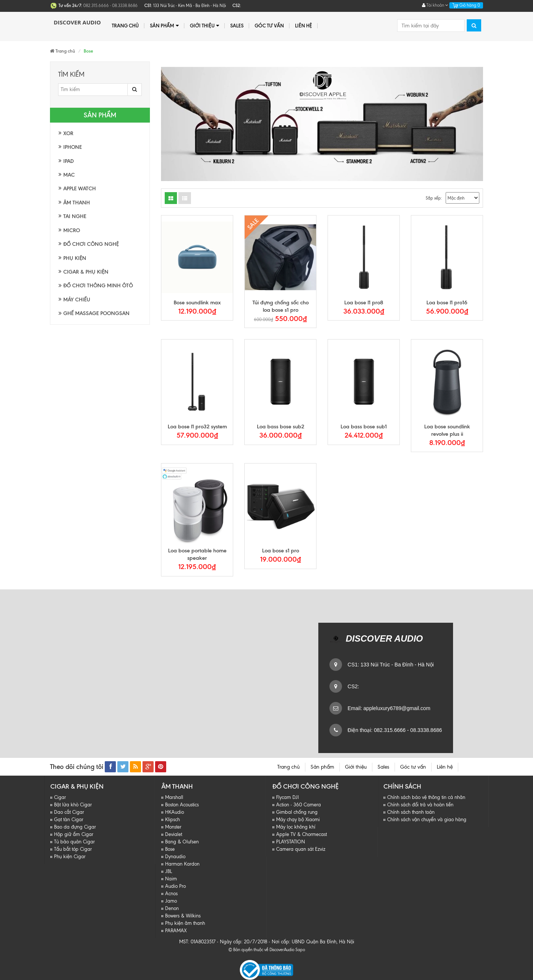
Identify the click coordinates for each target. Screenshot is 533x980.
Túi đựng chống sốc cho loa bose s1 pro (281, 306)
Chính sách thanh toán (411, 812)
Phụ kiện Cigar (70, 857)
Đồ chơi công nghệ (91, 244)
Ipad (68, 161)
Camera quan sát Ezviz (301, 849)
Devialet (174, 834)
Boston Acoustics (182, 805)
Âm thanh (77, 203)
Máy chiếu (77, 300)
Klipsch (172, 820)
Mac (69, 175)
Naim (171, 879)
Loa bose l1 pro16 (447, 302)
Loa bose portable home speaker (197, 554)
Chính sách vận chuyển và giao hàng (427, 820)
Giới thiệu (205, 26)
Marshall (174, 797)
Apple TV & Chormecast (301, 834)
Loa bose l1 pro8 (364, 302)
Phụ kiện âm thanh (185, 923)
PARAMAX (176, 931)
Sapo (300, 950)
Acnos (171, 894)
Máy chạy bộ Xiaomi (298, 820)
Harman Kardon (182, 864)
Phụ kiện (75, 258)
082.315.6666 (389, 730)
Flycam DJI (287, 797)
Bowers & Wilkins (183, 916)
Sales (237, 26)
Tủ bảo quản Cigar (74, 842)
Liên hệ (304, 26)
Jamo (171, 901)
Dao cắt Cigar (69, 812)
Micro (72, 230)
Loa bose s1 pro (281, 551)
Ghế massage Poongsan (94, 313)
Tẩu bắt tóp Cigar (73, 849)
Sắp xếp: (434, 198)
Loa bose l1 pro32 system (197, 427)
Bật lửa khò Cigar (73, 805)
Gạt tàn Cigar (69, 820)
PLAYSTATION (291, 842)
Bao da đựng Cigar (75, 827)
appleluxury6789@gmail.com (396, 708)
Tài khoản (435, 5)
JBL (169, 871)
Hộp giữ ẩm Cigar (74, 834)
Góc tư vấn (269, 26)
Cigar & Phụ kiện (86, 272)
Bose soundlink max (197, 302)
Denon (172, 908)
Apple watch (80, 189)
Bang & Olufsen (182, 842)
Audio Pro (175, 886)
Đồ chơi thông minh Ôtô (96, 286)
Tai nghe (75, 216)
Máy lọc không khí (296, 827)
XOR (68, 133)
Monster (173, 827)
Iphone (73, 147)
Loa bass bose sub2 (281, 427)
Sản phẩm (164, 26)
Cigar (60, 797)
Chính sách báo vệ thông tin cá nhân (426, 797)
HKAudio (175, 812)
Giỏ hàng (466, 5)
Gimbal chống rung (297, 812)
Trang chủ (125, 26)
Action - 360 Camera (299, 805)
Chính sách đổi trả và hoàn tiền (420, 805)
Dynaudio (175, 857)
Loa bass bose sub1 (364, 427)
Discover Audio (77, 22)
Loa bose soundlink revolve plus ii (447, 430)
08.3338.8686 (425, 730)
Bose (170, 849)
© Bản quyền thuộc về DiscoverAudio (261, 950)
